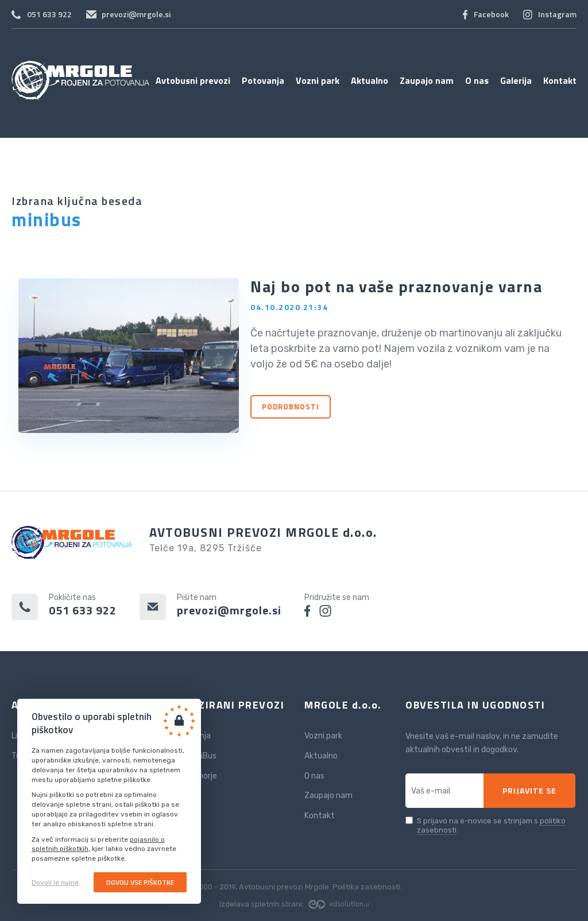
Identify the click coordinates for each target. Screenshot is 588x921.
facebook (307, 611)
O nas (477, 80)
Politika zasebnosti (366, 887)
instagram (325, 611)
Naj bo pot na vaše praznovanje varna (396, 286)
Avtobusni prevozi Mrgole (80, 80)
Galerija (516, 80)
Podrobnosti (291, 407)
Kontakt (560, 80)
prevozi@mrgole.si (136, 14)
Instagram (557, 14)
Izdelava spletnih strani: (294, 904)
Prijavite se (529, 790)
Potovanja (263, 80)
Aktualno (370, 80)
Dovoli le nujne (55, 883)
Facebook (491, 14)
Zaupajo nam (427, 80)
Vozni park (318, 80)
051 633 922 (49, 14)
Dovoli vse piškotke (140, 882)
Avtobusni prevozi (193, 80)
